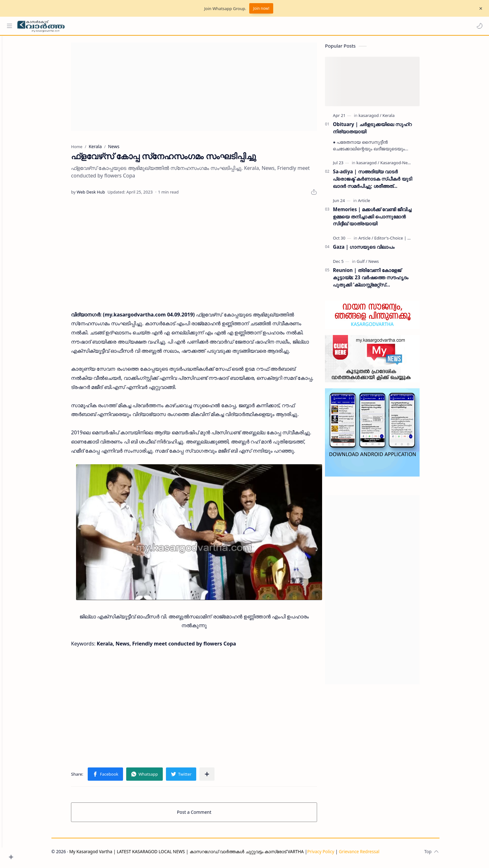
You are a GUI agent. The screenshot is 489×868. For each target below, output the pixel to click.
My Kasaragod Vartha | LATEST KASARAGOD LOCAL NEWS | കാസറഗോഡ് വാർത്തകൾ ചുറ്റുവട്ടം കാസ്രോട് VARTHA (197, 854)
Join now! (261, 8)
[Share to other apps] (218, 777)
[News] (384, 264)
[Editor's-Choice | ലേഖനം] (409, 241)
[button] (478, 26)
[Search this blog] (131, 26)
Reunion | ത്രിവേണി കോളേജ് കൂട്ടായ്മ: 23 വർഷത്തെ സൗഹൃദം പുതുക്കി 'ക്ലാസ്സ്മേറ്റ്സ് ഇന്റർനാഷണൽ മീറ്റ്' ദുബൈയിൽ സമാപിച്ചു (382, 280)
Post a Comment (205, 815)
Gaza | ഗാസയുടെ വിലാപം (375, 250)
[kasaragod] (381, 118)
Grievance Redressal (370, 854)
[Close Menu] (479, 9)
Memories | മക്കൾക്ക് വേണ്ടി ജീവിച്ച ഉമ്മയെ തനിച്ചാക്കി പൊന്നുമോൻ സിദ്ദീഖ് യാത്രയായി (383, 219)
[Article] (375, 203)
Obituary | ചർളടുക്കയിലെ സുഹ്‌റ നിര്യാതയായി (383, 131)
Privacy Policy (332, 854)
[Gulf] (373, 264)
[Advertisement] (205, 90)
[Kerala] (399, 118)
